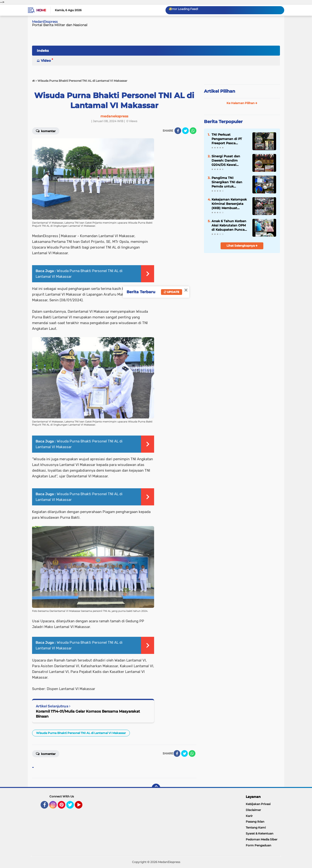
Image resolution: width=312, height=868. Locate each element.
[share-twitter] (185, 131)
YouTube (82, 807)
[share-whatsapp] (193, 131)
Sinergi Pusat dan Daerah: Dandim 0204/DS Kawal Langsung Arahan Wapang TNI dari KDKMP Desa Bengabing (226, 161)
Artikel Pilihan (220, 91)
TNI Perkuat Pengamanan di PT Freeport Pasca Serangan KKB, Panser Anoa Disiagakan (229, 139)
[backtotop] (156, 788)
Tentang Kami (256, 827)
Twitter (72, 807)
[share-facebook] (178, 131)
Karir (249, 816)
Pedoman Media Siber (262, 839)
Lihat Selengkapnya (242, 246)
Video (46, 61)
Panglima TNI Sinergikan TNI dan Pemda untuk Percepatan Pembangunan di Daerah (227, 182)
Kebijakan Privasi (258, 804)
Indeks (43, 51)
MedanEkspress (45, 22)
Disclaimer (253, 810)
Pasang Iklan (255, 822)
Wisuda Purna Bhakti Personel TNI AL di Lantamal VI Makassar (81, 733)
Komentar (46, 131)
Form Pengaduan (258, 845)
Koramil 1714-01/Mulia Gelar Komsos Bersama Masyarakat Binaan (88, 714)
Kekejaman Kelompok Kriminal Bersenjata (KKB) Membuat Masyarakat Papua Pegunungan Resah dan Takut (229, 204)
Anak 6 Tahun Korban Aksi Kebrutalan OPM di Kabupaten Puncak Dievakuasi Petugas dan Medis (229, 225)
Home (41, 10)
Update (172, 292)
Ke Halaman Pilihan (242, 103)
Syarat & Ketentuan (260, 833)
